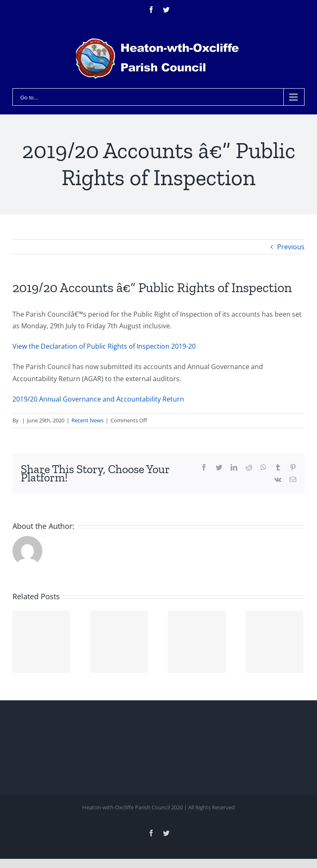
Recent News (87, 420)
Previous (291, 247)
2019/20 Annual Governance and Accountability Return (98, 399)
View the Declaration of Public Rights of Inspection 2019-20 (104, 346)
